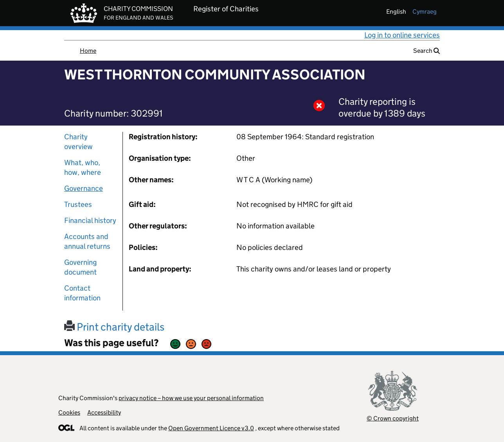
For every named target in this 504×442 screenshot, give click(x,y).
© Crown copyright (393, 418)
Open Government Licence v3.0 (211, 428)
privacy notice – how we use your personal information (191, 398)
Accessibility (104, 412)
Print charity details (114, 327)
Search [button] (427, 51)
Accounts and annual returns (87, 241)
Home (88, 51)
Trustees (78, 204)
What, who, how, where (83, 167)
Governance (84, 188)
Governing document (80, 267)
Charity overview (78, 142)
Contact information (82, 293)
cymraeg (425, 12)
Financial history (90, 220)
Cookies (69, 412)
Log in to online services (402, 35)
